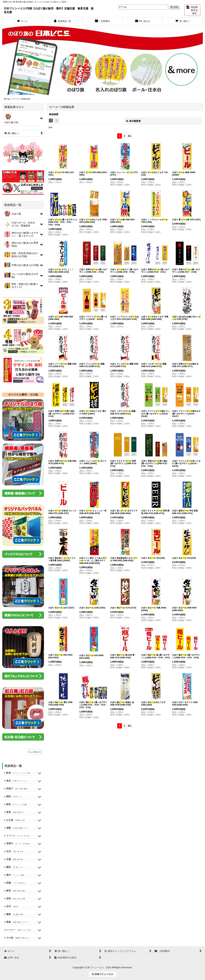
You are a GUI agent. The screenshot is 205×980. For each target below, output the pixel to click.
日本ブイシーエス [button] (104, 974)
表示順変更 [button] (133, 121)
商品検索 (54, 114)
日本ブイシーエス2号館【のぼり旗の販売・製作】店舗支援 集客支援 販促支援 (49, 10)
